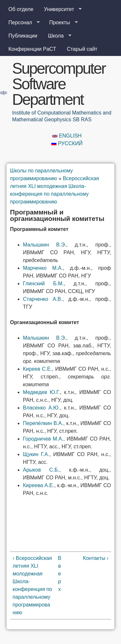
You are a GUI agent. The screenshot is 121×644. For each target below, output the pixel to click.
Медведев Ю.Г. (41, 392)
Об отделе (21, 9)
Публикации (23, 36)
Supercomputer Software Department (59, 84)
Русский (67, 143)
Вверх (60, 574)
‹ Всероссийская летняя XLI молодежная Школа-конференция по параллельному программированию (32, 585)
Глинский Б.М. (43, 284)
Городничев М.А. (43, 439)
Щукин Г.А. (36, 454)
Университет (60, 9)
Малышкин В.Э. (45, 245)
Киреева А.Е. (39, 485)
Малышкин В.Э (44, 338)
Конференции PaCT (32, 49)
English (67, 136)
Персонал (21, 23)
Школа (57, 36)
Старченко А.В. (43, 299)
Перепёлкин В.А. (43, 423)
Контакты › (96, 558)
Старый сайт (82, 49)
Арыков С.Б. (41, 470)
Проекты (61, 23)
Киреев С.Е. (37, 369)
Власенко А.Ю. (41, 408)
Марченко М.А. (43, 268)
